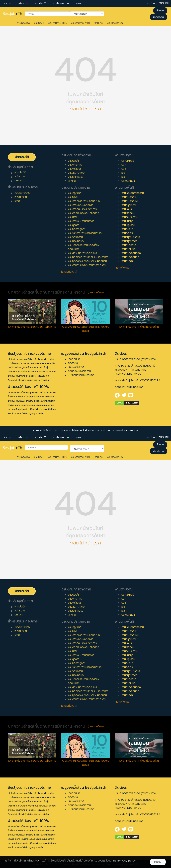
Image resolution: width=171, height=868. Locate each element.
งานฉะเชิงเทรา (129, 217)
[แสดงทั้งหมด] (69, 272)
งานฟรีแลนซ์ (75, 169)
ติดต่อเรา (73, 363)
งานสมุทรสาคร (129, 241)
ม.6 (123, 173)
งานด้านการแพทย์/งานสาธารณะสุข (87, 265)
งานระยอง (127, 233)
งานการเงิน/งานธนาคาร (81, 221)
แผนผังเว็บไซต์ (76, 367)
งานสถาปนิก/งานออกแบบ (82, 253)
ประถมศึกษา (128, 181)
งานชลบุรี (127, 209)
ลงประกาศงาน (61, 3)
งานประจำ (73, 161)
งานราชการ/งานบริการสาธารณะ (86, 233)
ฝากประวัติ (40, 3)
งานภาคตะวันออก (131, 253)
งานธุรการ (74, 225)
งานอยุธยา (127, 229)
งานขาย (99, 23)
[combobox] (47, 14)
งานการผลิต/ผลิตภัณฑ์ (81, 205)
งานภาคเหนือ (129, 249)
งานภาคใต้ (127, 261)
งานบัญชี (39, 23)
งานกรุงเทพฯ (129, 205)
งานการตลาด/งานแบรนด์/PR (84, 201)
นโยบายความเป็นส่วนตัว (81, 375)
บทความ (19, 181)
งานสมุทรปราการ (131, 237)
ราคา (78, 3)
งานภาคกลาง (129, 245)
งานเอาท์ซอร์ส (76, 177)
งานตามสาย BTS (58, 23)
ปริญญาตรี (128, 161)
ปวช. (124, 169)
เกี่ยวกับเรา (74, 359)
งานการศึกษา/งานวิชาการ (82, 209)
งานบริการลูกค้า (77, 229)
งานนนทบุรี (127, 221)
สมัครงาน (23, 3)
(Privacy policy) (127, 861)
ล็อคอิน (160, 11)
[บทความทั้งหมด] (97, 292)
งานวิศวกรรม (75, 237)
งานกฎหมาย (75, 193)
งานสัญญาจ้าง (76, 173)
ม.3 (123, 177)
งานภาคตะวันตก (130, 257)
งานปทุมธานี (128, 225)
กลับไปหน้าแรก (85, 109)
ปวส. (124, 165)
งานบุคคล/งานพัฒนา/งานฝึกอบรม (87, 261)
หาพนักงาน (21, 197)
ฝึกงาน (72, 181)
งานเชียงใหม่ (128, 213)
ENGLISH (164, 3)
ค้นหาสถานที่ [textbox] (85, 14)
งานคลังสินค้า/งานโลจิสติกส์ (83, 213)
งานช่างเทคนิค (115, 23)
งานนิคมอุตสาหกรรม (133, 193)
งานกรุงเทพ (23, 23)
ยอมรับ (158, 862)
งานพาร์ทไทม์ (75, 165)
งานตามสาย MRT (81, 23)
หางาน (8, 3)
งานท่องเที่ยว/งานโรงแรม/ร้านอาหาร (88, 257)
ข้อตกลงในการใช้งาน (79, 371)
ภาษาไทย (150, 3)
